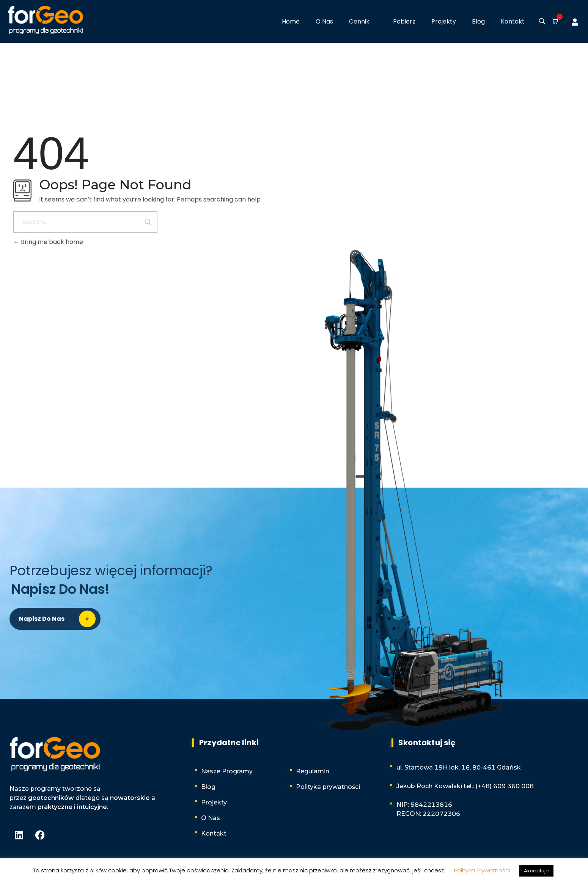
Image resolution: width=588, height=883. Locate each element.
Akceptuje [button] (536, 871)
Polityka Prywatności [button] (482, 870)
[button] (553, 22)
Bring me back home (48, 242)
